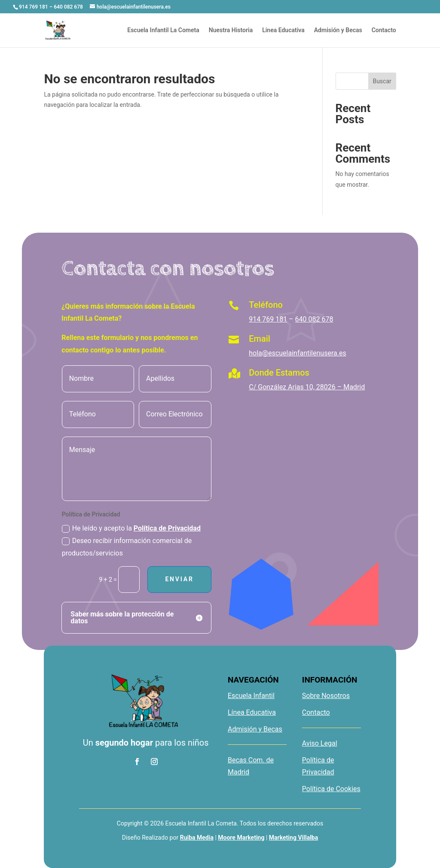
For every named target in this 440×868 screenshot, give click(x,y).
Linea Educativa (283, 30)
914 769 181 (268, 319)
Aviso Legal (320, 743)
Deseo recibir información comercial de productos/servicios (127, 547)
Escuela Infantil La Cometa (163, 30)
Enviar (179, 579)
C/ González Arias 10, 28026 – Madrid (307, 387)
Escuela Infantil (251, 696)
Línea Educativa (252, 712)
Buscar (382, 81)
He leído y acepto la (131, 528)
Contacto (384, 30)
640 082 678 (314, 319)
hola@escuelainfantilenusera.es (297, 353)
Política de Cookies (331, 789)
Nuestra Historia (231, 30)
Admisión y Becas (338, 30)
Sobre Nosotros (326, 696)
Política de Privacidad (167, 528)
